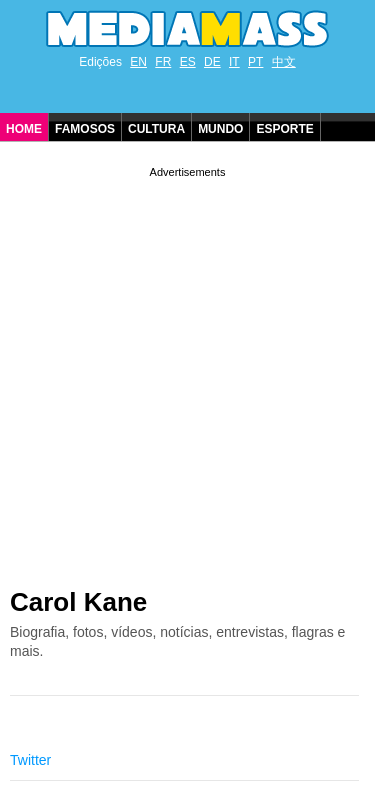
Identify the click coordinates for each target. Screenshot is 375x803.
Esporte (284, 129)
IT (234, 62)
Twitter (30, 760)
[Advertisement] (187, 369)
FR (163, 62)
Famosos (85, 129)
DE (212, 62)
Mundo (220, 129)
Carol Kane (78, 602)
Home (24, 129)
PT (255, 62)
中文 (284, 62)
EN (138, 62)
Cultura (156, 129)
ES (188, 62)
